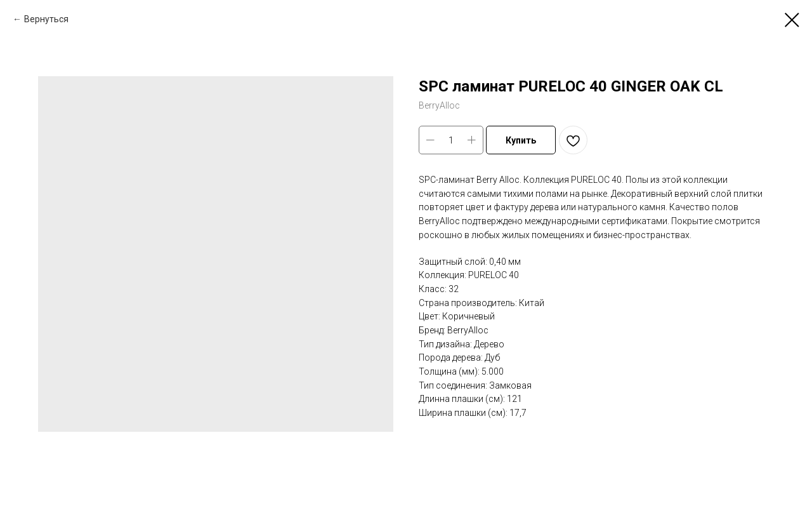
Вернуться (46, 19)
